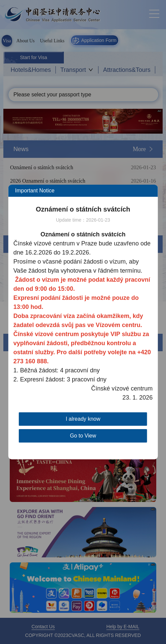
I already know (83, 419)
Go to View (83, 436)
